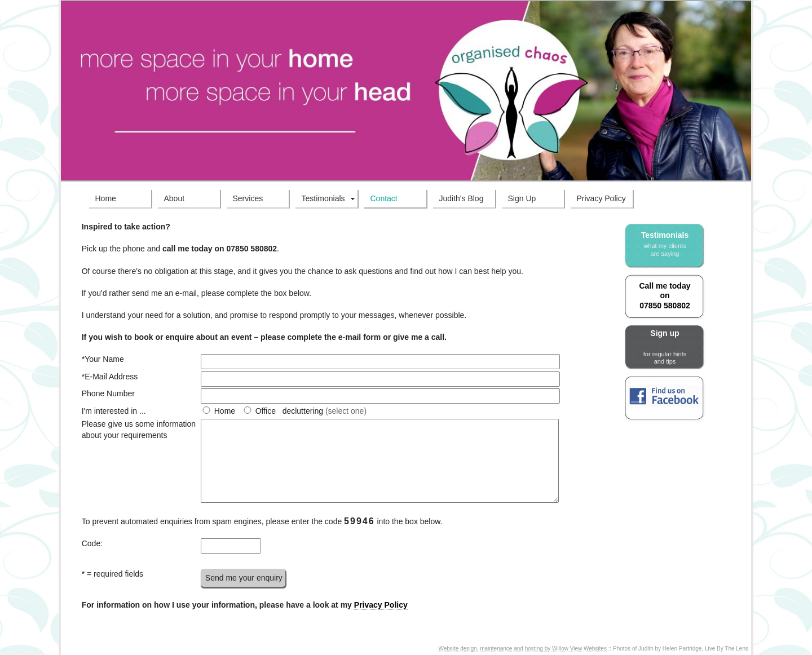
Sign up (665, 347)
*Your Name (103, 359)
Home (106, 198)
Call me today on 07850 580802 (665, 295)
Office (266, 411)
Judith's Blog (462, 198)
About (175, 198)
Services (248, 198)
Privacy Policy (601, 198)
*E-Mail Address (110, 377)
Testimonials (323, 198)
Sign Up (522, 198)
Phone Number (108, 393)
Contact (384, 198)
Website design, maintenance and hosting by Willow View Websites (522, 649)
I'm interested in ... (114, 411)
